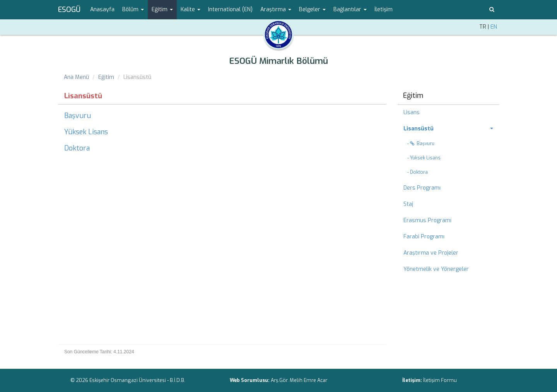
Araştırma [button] (276, 9)
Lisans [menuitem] (412, 112)
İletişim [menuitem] (384, 9)
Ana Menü (76, 77)
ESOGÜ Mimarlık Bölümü (278, 61)
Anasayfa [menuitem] (102, 9)
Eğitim (106, 77)
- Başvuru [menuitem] (421, 144)
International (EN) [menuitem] (230, 9)
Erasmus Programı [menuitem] (427, 220)
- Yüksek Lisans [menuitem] (424, 158)
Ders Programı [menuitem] (422, 188)
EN (494, 27)
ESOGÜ (69, 10)
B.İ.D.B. (178, 380)
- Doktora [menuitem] (418, 172)
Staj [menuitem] (408, 204)
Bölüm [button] (133, 9)
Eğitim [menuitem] (413, 96)
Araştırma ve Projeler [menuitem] (431, 253)
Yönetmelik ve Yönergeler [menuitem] (436, 269)
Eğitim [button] (162, 9)
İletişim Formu (440, 380)
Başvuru (78, 116)
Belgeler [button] (312, 9)
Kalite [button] (191, 9)
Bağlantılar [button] (350, 9)
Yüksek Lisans (86, 132)
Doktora (77, 148)
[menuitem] (449, 129)
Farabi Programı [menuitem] (424, 237)
